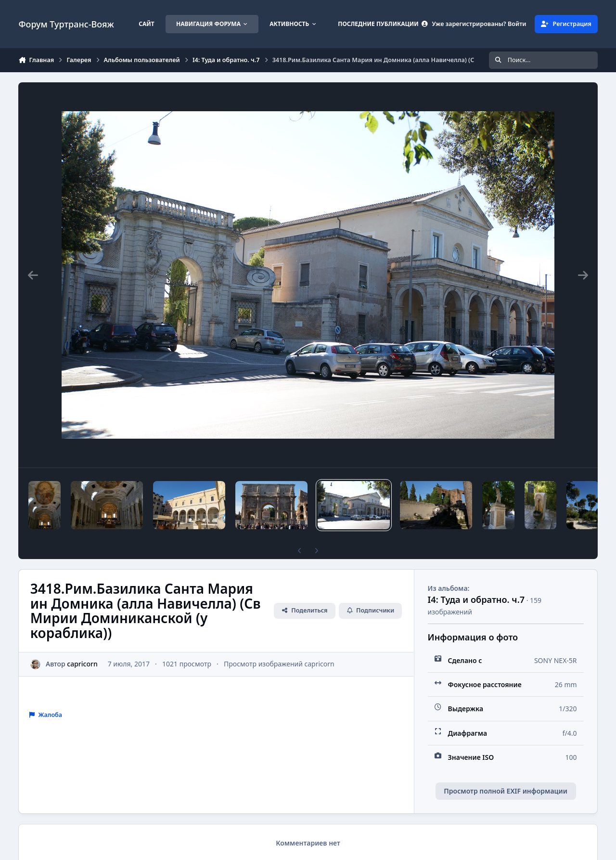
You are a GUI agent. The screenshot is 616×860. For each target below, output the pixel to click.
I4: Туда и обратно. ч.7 (476, 599)
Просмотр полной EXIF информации (505, 791)
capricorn (83, 664)
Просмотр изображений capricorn (279, 664)
